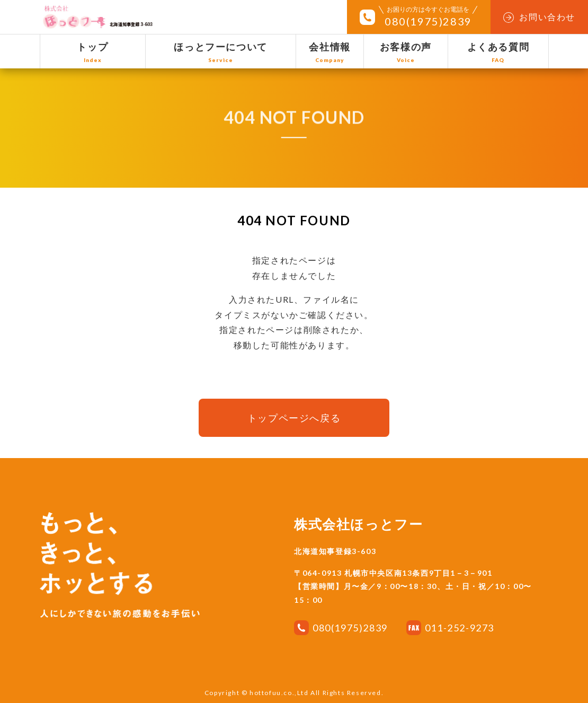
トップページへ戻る (294, 418)
